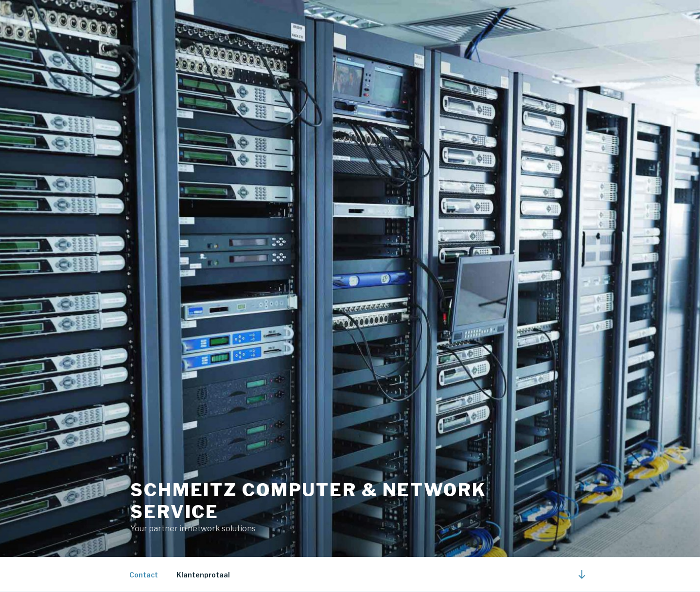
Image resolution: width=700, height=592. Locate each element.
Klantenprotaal (203, 575)
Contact (144, 575)
